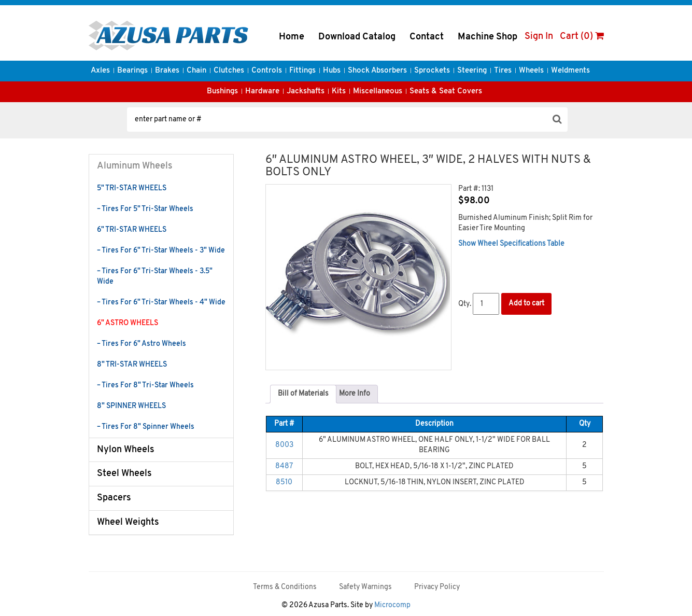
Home (292, 37)
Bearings (132, 71)
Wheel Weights (128, 522)
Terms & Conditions (285, 587)
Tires (503, 71)
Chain (196, 71)
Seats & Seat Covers (446, 92)
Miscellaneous (378, 92)
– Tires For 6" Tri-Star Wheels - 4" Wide (161, 303)
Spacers (114, 498)
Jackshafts (306, 92)
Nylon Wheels (126, 450)
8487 (284, 466)
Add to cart (526, 304)
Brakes (167, 71)
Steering (472, 71)
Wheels (531, 71)
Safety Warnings (365, 587)
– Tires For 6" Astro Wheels (142, 344)
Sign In (539, 37)
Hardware (262, 92)
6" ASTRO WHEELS (128, 323)
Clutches (229, 71)
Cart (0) (582, 37)
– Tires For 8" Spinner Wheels (146, 427)
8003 (284, 445)
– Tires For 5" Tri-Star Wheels (145, 209)
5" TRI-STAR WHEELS (132, 188)
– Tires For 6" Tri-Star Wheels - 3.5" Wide (155, 277)
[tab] (303, 394)
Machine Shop (488, 37)
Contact (427, 37)
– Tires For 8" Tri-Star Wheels (145, 386)
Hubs (332, 71)
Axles (100, 71)
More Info (355, 394)
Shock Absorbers (377, 71)
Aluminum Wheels (135, 166)
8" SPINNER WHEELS (131, 406)
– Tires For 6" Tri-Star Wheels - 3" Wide (161, 251)
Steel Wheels (124, 474)
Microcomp (392, 605)
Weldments (570, 71)
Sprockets (432, 71)
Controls (267, 71)
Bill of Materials (303, 394)
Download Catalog (357, 37)
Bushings (222, 92)
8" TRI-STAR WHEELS (132, 365)
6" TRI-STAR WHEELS (132, 230)
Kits (339, 92)
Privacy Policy (437, 587)
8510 (284, 482)
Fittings (302, 71)
